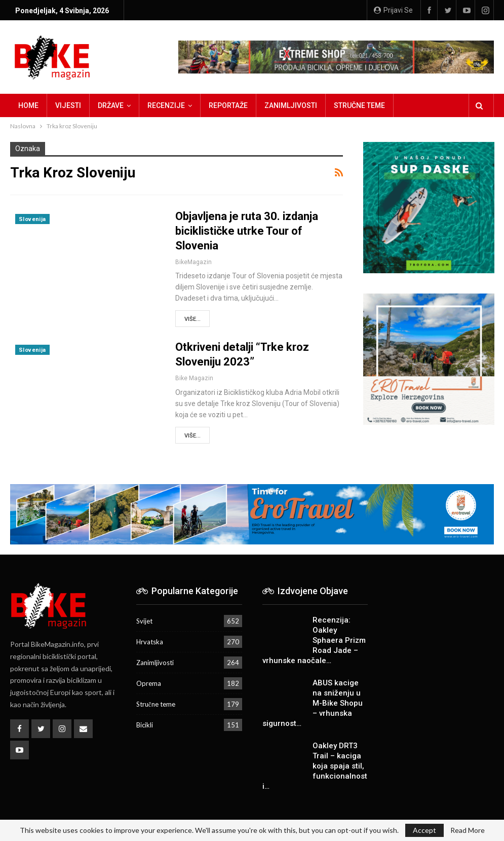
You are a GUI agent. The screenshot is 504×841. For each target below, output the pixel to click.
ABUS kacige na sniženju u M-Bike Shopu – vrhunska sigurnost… (313, 703)
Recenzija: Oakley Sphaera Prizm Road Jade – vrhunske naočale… (314, 640)
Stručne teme (359, 105)
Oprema (149, 683)
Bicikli (145, 725)
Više (409, 105)
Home (28, 105)
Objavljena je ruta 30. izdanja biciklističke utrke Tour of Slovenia (247, 231)
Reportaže (228, 105)
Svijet (144, 621)
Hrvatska (150, 642)
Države (111, 105)
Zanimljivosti (291, 105)
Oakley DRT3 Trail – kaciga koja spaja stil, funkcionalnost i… (315, 766)
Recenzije (166, 105)
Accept (424, 830)
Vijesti (68, 105)
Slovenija (32, 219)
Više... (192, 319)
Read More (468, 830)
